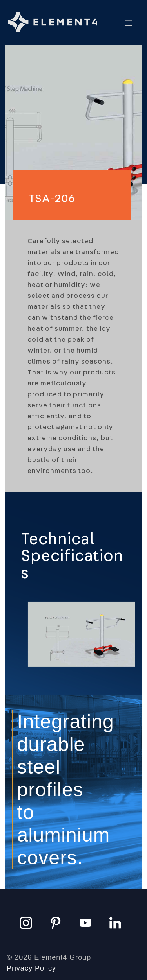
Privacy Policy (31, 968)
